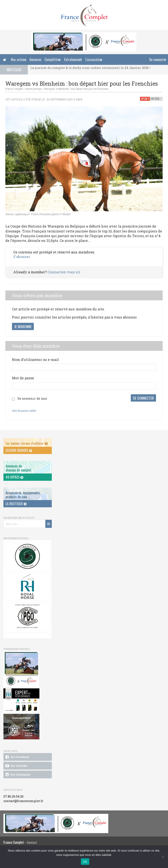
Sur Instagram (17, 774)
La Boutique (16, 503)
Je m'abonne (23, 326)
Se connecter (158, 60)
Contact (32, 842)
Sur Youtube (16, 766)
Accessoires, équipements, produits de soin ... (23, 495)
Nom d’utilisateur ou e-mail (35, 360)
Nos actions (19, 60)
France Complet (14, 89)
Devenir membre (19, 450)
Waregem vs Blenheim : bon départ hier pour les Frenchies (76, 89)
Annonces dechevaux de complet (19, 468)
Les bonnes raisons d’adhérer (27, 443)
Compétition (53, 60)
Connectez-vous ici (64, 272)
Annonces (35, 60)
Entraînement (73, 60)
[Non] (163, 857)
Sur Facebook (17, 757)
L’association (94, 60)
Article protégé (33, 89)
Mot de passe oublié (24, 410)
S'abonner (22, 257)
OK (85, 862)
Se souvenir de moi (32, 398)
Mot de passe (23, 378)
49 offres (14, 477)
